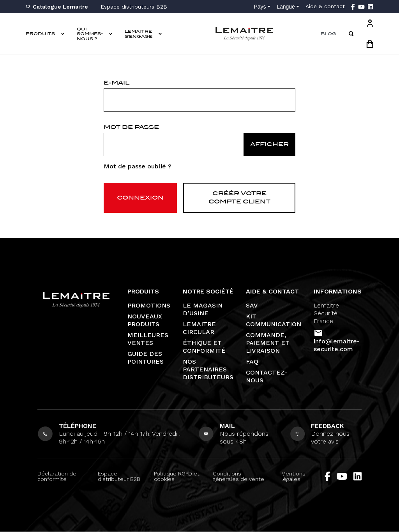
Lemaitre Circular (199, 328)
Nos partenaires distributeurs (208, 370)
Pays (260, 7)
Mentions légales (293, 477)
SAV (252, 306)
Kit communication (274, 321)
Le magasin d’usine (203, 310)
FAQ (252, 362)
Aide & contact (325, 6)
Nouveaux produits (145, 321)
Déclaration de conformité (57, 477)
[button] (351, 34)
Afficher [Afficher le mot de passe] (269, 144)
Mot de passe (131, 127)
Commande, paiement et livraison (268, 343)
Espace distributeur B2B (119, 477)
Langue (286, 7)
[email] (199, 100)
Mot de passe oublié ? (138, 166)
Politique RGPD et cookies (177, 477)
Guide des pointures (146, 358)
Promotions (149, 306)
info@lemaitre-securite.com (337, 346)
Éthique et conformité (204, 347)
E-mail (117, 83)
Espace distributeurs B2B (134, 7)
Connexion (140, 198)
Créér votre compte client (239, 198)
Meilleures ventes (148, 339)
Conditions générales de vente (238, 477)
